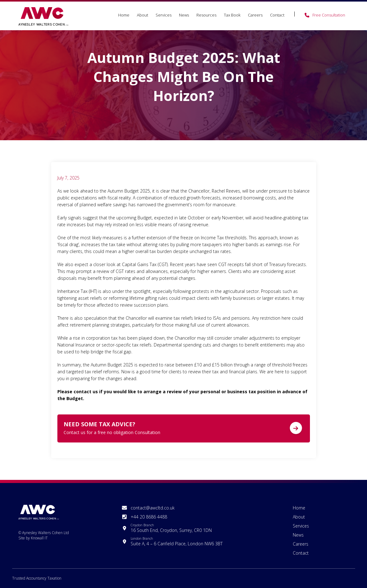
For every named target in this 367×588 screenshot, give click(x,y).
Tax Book (232, 15)
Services (164, 15)
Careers (255, 15)
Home (124, 15)
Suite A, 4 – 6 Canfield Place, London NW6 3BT (177, 541)
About (142, 15)
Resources (206, 15)
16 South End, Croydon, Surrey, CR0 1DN (171, 528)
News (184, 15)
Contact (277, 15)
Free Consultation (329, 15)
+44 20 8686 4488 (149, 517)
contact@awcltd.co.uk (153, 508)
